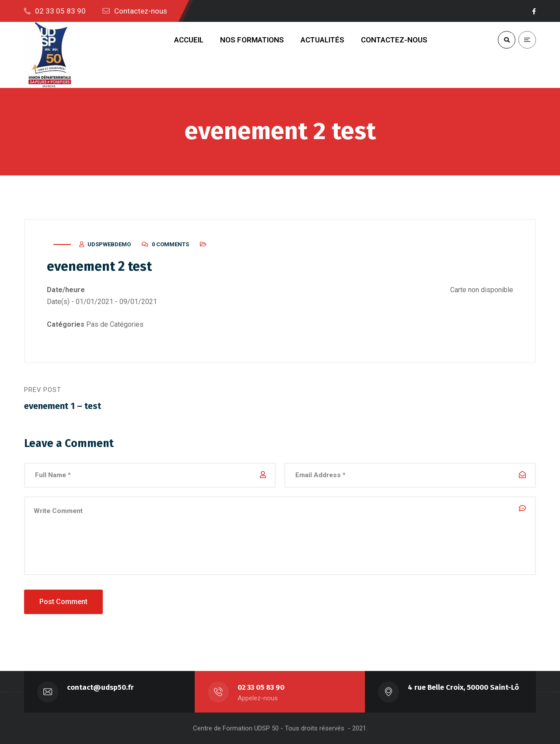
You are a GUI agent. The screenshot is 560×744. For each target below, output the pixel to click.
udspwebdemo (109, 244)
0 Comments (170, 244)
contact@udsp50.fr (100, 687)
